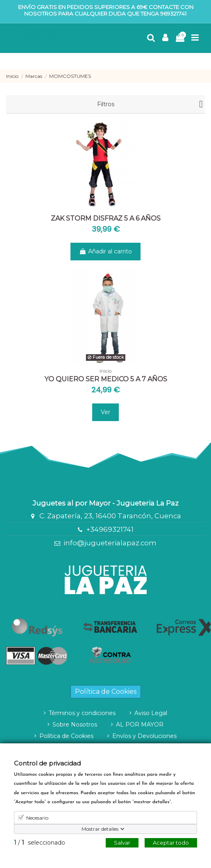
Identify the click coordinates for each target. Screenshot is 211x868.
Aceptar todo (171, 843)
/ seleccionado (40, 843)
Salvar (122, 843)
